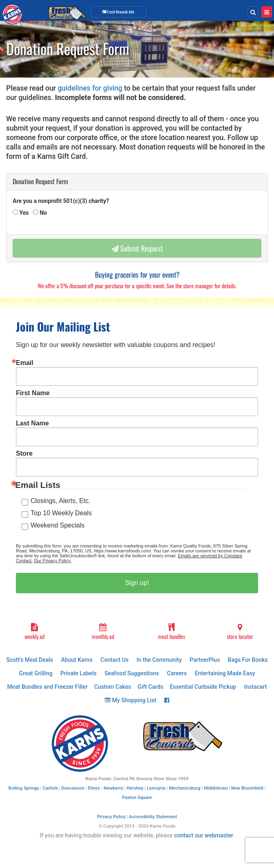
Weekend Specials (57, 525)
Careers (177, 673)
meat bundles (171, 632)
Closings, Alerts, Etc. (61, 501)
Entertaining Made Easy (225, 673)
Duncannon (73, 788)
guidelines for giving (90, 88)
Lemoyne (156, 788)
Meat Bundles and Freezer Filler (48, 687)
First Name (33, 393)
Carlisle (50, 788)
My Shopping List (130, 700)
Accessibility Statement (153, 817)
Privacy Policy (111, 817)
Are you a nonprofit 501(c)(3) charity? (61, 201)
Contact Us (114, 660)
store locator (240, 632)
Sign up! (137, 583)
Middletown (216, 788)
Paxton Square (137, 798)
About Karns (76, 660)
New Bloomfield (247, 788)
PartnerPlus (205, 660)
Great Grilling (36, 673)
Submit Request (137, 248)
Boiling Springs (24, 788)
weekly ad (34, 632)
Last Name (32, 423)
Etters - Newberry (105, 788)
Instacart (255, 687)
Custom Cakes (113, 687)
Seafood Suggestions (132, 673)
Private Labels (78, 673)
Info (118, 12)
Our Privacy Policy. (53, 561)
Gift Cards (151, 687)
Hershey (135, 788)
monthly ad (103, 632)
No (43, 213)
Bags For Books (248, 660)
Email (25, 363)
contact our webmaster (203, 835)
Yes (23, 213)
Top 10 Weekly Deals (61, 513)
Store (24, 454)
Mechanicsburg (185, 788)
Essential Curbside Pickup (203, 687)
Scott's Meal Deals (30, 660)
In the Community (159, 660)
